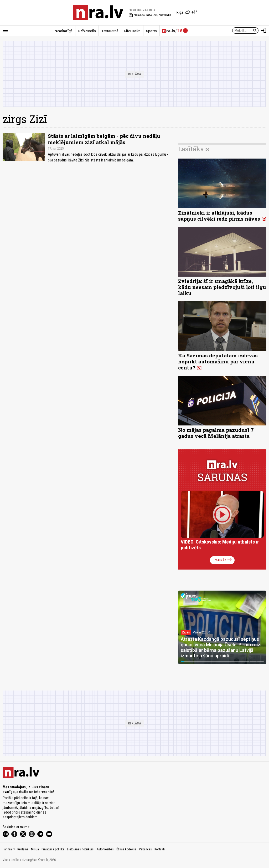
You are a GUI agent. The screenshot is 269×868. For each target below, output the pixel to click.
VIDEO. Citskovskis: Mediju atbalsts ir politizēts (220, 545)
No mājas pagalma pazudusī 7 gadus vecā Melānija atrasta (216, 433)
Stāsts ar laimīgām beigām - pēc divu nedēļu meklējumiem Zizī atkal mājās (104, 139)
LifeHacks (132, 31)
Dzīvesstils (87, 31)
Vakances (145, 849)
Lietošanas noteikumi (81, 849)
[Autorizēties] (264, 31)
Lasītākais (194, 149)
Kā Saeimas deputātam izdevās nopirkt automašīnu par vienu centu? (218, 361)
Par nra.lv (9, 849)
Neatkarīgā (63, 31)
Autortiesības (105, 849)
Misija (35, 849)
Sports (151, 31)
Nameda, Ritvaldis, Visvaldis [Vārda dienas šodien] (150, 15)
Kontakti (160, 849)
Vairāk (224, 560)
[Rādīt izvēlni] (5, 31)
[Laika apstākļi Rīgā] (187, 13)
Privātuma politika (53, 849)
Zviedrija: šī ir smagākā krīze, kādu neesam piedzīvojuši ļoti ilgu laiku (222, 287)
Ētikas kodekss (126, 849)
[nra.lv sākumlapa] (98, 13)
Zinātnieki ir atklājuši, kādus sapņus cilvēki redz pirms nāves (219, 216)
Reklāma (23, 849)
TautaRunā (110, 31)
